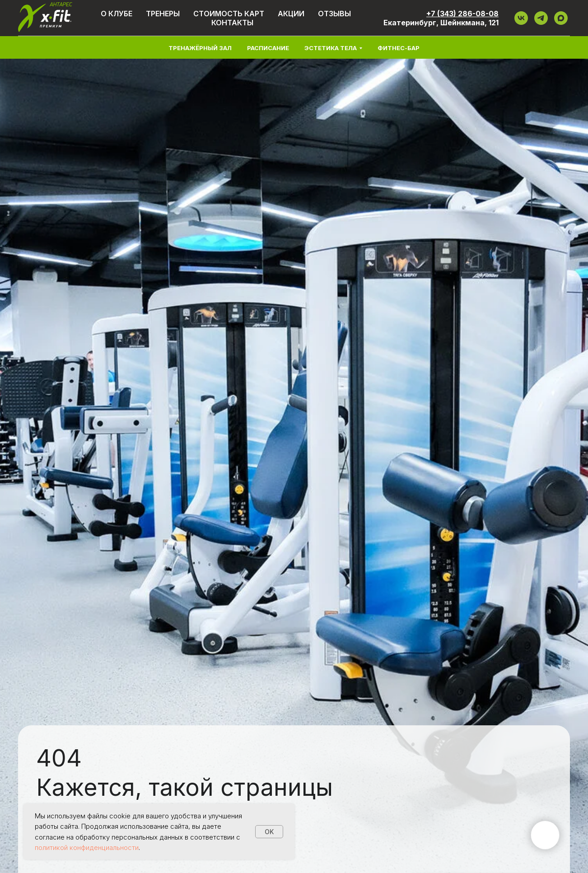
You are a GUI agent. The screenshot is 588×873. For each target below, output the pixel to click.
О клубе (117, 14)
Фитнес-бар (399, 48)
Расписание (268, 48)
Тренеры (163, 14)
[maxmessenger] (561, 18)
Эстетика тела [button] (331, 48)
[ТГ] (541, 18)
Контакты (232, 23)
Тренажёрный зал (200, 48)
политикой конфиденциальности (87, 847)
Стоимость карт (229, 14)
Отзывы (334, 14)
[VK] (521, 18)
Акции (291, 14)
